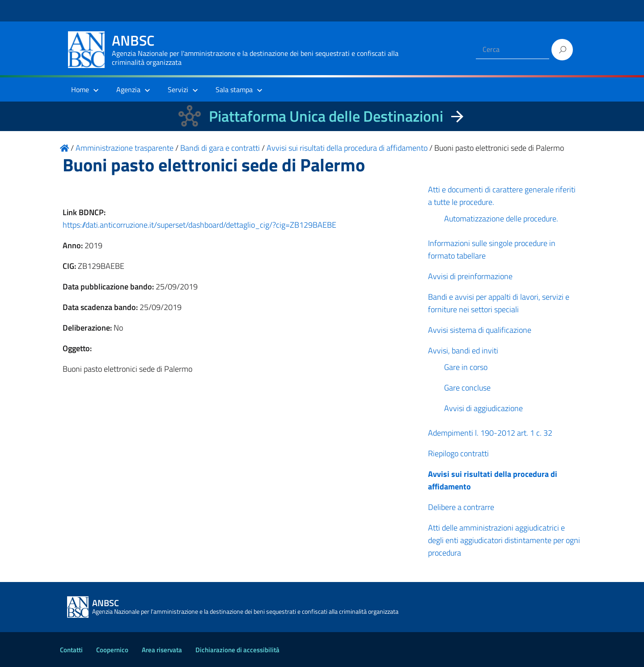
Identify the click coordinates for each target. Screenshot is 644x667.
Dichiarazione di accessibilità (237, 650)
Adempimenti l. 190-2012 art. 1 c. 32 (490, 433)
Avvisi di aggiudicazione (483, 408)
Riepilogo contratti (458, 453)
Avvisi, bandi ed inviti (463, 350)
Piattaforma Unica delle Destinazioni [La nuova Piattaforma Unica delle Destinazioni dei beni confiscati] (326, 116)
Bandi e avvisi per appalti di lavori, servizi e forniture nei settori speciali (499, 303)
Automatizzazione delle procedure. (501, 219)
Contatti (71, 650)
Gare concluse (467, 388)
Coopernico (112, 650)
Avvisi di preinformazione (470, 276)
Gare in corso (466, 367)
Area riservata (162, 650)
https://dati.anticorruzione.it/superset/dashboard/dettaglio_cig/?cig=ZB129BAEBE (199, 225)
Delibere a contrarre (461, 507)
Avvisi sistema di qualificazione (480, 330)
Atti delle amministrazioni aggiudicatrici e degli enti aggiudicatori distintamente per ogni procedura (504, 540)
